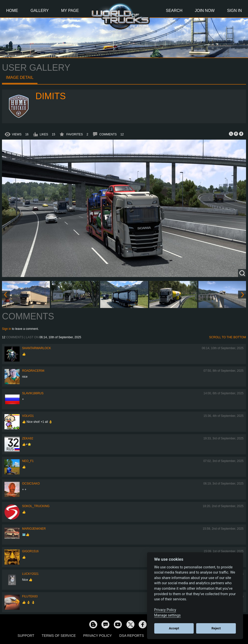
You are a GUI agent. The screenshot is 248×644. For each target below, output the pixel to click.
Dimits (51, 96)
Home (12, 11)
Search (174, 11)
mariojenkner (34, 529)
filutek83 (30, 596)
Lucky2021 (30, 574)
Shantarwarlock (36, 348)
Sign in (7, 329)
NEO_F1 (28, 461)
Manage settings (168, 615)
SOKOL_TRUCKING (36, 506)
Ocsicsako (31, 484)
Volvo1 (28, 416)
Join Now (205, 11)
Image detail (20, 77)
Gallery (40, 11)
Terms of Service (59, 636)
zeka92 (28, 438)
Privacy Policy (98, 636)
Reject (216, 628)
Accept (174, 628)
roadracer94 (33, 371)
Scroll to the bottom (228, 337)
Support (26, 636)
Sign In (234, 11)
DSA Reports (132, 636)
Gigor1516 (30, 551)
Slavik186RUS (33, 393)
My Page (70, 11)
